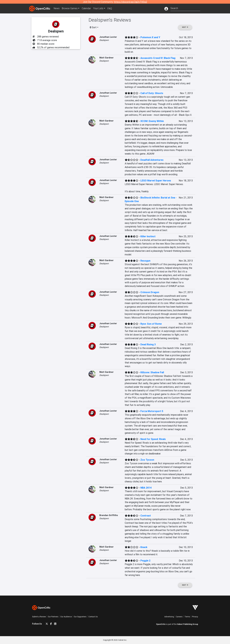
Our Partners (53, 617)
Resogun (145, 261)
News (57, 8)
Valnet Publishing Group (188, 624)
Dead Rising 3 (148, 344)
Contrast (146, 516)
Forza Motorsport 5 (152, 411)
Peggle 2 (145, 561)
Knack (144, 547)
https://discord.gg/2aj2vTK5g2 (131, 2)
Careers (179, 617)
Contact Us (93, 617)
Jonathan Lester (108, 37)
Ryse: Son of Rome (151, 324)
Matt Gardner (106, 58)
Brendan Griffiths (109, 515)
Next (185, 27)
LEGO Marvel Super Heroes (156, 181)
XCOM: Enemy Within (152, 121)
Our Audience (66, 617)
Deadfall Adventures (152, 160)
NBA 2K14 (146, 488)
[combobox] (185, 8)
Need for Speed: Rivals (153, 439)
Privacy (195, 617)
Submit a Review (39, 617)
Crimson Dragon (150, 292)
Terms (187, 617)
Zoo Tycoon (147, 460)
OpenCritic (161, 624)
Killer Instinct (148, 236)
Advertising (169, 617)
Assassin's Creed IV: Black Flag (158, 58)
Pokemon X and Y (150, 37)
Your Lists (100, 8)
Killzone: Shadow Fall (152, 372)
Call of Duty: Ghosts (152, 93)
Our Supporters (80, 617)
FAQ (111, 8)
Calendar (87, 8)
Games (70, 8)
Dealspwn (104, 40)
